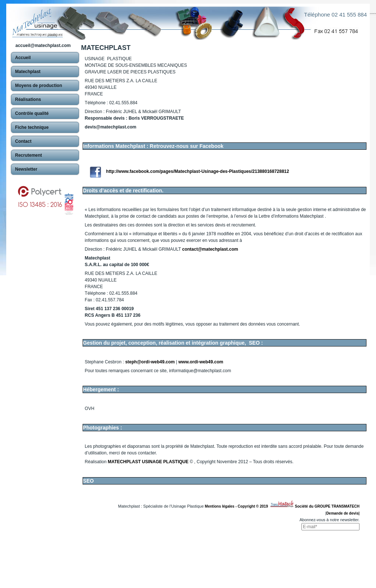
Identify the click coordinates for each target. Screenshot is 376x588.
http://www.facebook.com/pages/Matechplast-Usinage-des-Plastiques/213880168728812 (198, 171)
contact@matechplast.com (210, 249)
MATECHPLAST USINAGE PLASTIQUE (148, 462)
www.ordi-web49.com (201, 362)
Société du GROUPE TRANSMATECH (327, 506)
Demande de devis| (343, 513)
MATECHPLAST (106, 48)
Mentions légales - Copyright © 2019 (237, 506)
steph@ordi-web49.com (150, 362)
